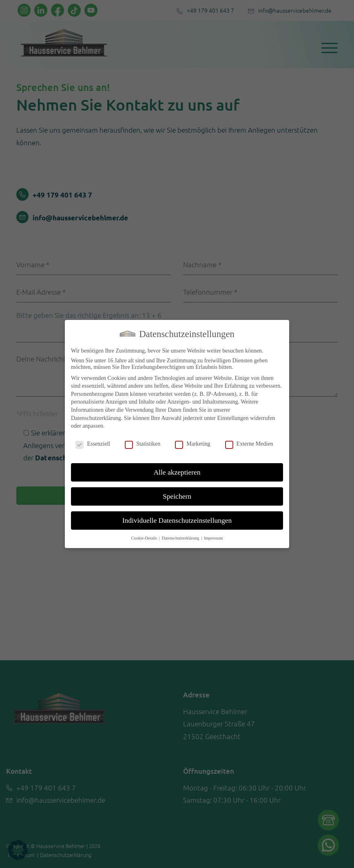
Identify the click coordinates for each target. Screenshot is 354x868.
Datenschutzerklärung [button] (181, 538)
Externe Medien (249, 444)
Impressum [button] (214, 538)
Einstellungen (233, 418)
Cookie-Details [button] (144, 538)
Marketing (192, 444)
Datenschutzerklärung (96, 418)
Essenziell (93, 444)
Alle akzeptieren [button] (177, 472)
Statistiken (143, 444)
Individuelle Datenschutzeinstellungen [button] (177, 520)
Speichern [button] (177, 496)
